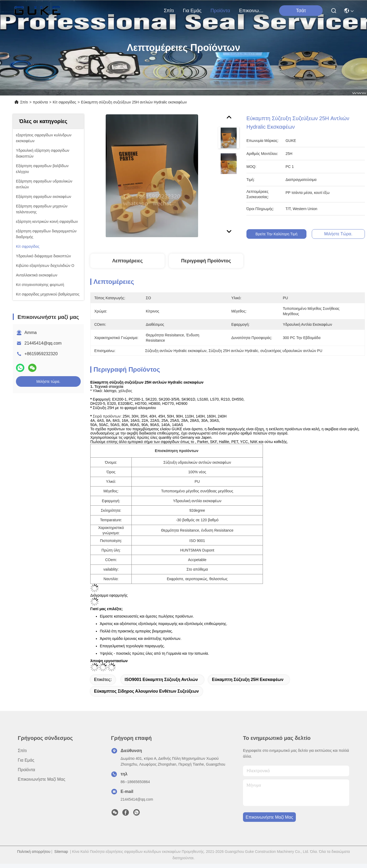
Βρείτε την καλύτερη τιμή (280, 234)
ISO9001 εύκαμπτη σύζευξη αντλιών (161, 680)
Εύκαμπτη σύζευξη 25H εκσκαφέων (248, 680)
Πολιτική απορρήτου (34, 852)
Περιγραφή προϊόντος (206, 261)
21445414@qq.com (43, 343)
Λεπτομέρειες (128, 261)
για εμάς (192, 11)
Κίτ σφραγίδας (65, 102)
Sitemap (61, 852)
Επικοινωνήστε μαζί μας (252, 11)
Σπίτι (169, 11)
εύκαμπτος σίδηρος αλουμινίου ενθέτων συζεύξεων (146, 691)
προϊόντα (220, 11)
